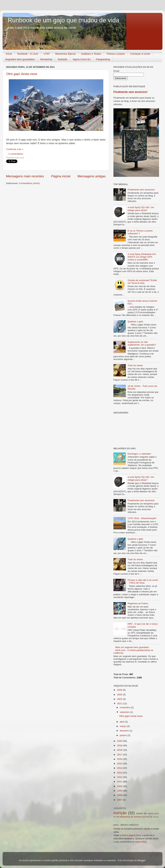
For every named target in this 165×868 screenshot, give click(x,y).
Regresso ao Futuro (138, 603)
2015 (120, 764)
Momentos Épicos (65, 54)
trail (147, 817)
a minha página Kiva (130, 835)
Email (116, 71)
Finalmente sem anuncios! (130, 92)
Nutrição (63, 59)
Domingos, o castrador (139, 454)
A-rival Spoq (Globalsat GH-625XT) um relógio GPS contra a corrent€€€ (142, 257)
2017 (120, 755)
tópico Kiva (141, 842)
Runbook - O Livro (28, 54)
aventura (138, 817)
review (139, 813)
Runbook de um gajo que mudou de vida (63, 20)
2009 (120, 791)
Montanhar (46, 59)
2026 (120, 690)
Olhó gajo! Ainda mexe (22, 74)
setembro (125, 712)
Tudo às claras (135, 365)
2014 (120, 768)
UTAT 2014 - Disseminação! (142, 518)
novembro (125, 707)
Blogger (141, 860)
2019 (120, 745)
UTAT (47, 54)
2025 (120, 695)
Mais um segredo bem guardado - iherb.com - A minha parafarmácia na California (133, 650)
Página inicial (61, 176)
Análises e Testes (91, 54)
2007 (120, 800)
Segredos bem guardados (20, 59)
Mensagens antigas (92, 176)
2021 (120, 703)
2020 (120, 741)
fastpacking (125, 817)
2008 (120, 795)
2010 (120, 786)
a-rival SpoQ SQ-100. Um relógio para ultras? (141, 209)
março (123, 726)
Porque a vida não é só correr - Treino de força (143, 581)
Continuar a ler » (15, 149)
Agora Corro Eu (82, 59)
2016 (120, 759)
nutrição (120, 813)
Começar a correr (140, 54)
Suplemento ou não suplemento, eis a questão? (142, 343)
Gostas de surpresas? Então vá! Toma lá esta (142, 282)
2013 (120, 773)
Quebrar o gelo (135, 322)
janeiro (124, 735)
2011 (120, 782)
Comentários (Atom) (29, 183)
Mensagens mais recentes (25, 176)
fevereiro (125, 731)
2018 (120, 750)
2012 (120, 777)
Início (9, 54)
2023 (120, 699)
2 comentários (16, 154)
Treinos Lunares (116, 54)
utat (154, 817)
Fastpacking (103, 59)
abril (122, 722)
